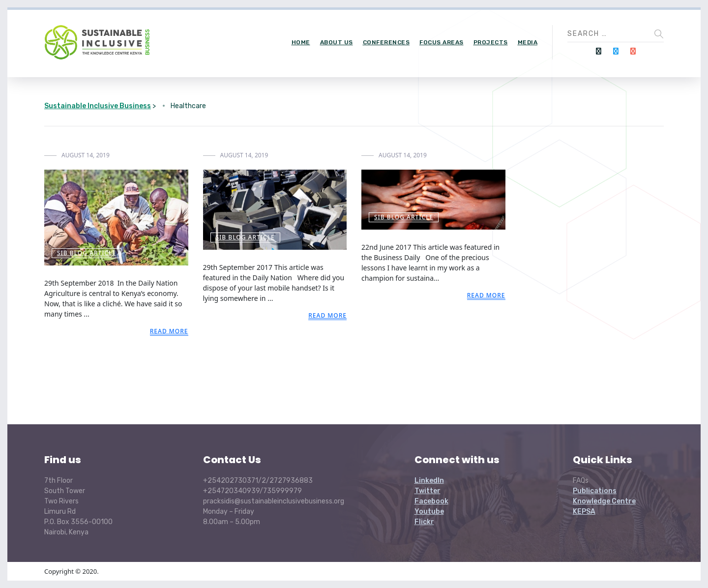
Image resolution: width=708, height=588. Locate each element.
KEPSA (584, 512)
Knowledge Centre (604, 501)
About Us (337, 42)
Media (528, 42)
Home (301, 42)
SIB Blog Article (87, 253)
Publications (595, 491)
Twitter (428, 491)
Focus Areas (442, 42)
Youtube (429, 512)
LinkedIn (429, 481)
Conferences (386, 42)
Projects (491, 42)
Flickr (424, 522)
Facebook (431, 501)
